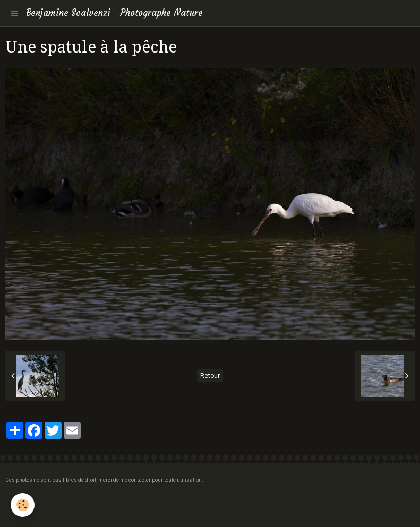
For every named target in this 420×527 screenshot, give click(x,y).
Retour (210, 376)
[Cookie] (23, 505)
